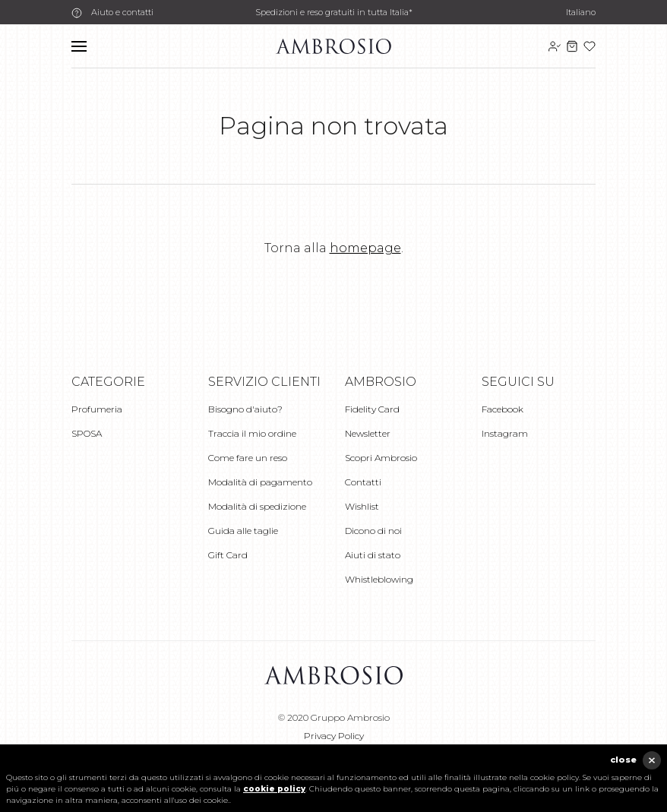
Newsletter (368, 433)
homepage (365, 248)
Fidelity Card (372, 409)
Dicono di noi (373, 531)
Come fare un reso (248, 458)
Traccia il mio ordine (252, 433)
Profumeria (97, 409)
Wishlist (362, 506)
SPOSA (87, 433)
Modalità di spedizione (257, 506)
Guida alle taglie (243, 531)
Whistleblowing (379, 579)
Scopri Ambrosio (381, 458)
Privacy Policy (334, 736)
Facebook (503, 409)
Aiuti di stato (373, 555)
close (623, 760)
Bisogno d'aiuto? (245, 409)
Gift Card (228, 555)
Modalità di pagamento (260, 482)
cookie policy (274, 789)
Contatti (363, 482)
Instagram (505, 433)
